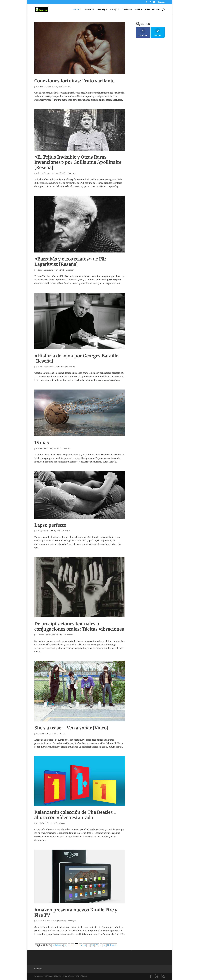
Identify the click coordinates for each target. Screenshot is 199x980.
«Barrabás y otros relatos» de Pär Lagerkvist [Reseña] (70, 262)
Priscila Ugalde (44, 87)
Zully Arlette (43, 531)
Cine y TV (115, 10)
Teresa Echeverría (45, 173)
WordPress (82, 976)
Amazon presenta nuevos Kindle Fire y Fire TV (76, 913)
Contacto (161, 2)
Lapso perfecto (50, 525)
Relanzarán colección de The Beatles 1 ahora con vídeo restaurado (75, 815)
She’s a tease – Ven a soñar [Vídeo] (71, 728)
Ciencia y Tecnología (67, 921)
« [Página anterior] (66, 945)
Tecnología (102, 10)
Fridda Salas (43, 448)
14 (85, 945)
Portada (77, 10)
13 (81, 945)
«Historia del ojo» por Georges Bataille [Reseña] (76, 358)
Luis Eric (42, 734)
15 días (42, 443)
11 (73, 945)
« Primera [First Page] (58, 945)
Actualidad (89, 10)
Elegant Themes (54, 976)
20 (93, 945)
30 (97, 945)
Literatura (127, 10)
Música (139, 10)
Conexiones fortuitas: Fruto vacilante (74, 81)
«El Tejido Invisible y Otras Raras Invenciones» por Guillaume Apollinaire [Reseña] (78, 162)
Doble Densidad (152, 10)
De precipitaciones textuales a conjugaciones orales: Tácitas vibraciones (79, 626)
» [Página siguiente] (104, 945)
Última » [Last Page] (112, 945)
